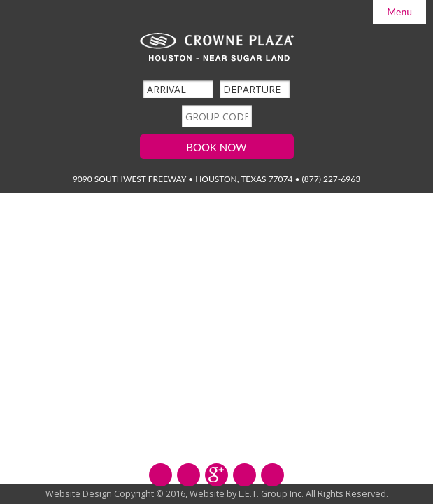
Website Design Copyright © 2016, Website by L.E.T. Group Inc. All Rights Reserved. (217, 494)
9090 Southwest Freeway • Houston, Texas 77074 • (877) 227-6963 (216, 179)
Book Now (216, 147)
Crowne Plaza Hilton (216, 47)
